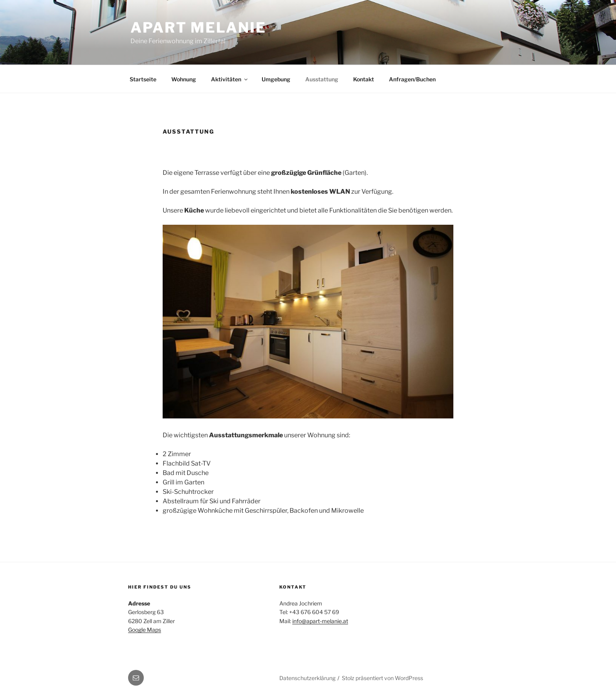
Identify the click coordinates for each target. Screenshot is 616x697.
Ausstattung (322, 79)
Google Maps (145, 630)
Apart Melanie (198, 28)
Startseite (143, 79)
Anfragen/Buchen (412, 79)
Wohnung (184, 79)
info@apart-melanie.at (320, 621)
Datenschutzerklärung (307, 678)
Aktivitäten (230, 79)
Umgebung (276, 79)
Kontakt (364, 79)
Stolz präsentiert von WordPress (382, 678)
